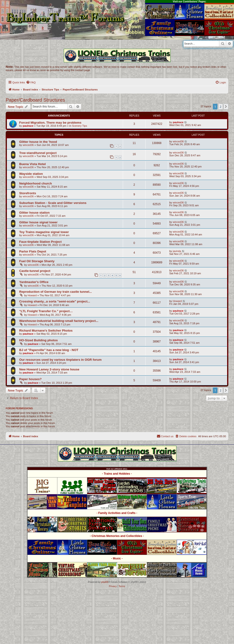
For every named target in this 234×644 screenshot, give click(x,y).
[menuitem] (31, 82)
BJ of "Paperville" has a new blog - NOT (49, 350)
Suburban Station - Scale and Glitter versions (53, 203)
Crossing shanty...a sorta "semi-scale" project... (55, 301)
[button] (226, 107)
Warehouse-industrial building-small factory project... (59, 321)
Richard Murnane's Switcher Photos (46, 331)
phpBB (105, 582)
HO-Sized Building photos (39, 340)
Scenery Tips (80, 126)
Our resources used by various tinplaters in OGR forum (60, 360)
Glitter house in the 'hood (38, 142)
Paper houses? (30, 379)
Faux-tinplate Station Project (40, 242)
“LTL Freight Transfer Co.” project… (46, 311)
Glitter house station (34, 213)
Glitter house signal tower (38, 222)
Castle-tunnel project (35, 271)
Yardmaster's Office (34, 282)
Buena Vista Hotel (32, 164)
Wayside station (31, 174)
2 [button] (221, 107)
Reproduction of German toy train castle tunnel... (55, 292)
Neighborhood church (36, 183)
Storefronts (28, 193)
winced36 (28, 145)
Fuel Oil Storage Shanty (37, 261)
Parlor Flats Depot (33, 251)
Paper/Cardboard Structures (35, 100)
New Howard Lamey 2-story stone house (49, 369)
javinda (177, 251)
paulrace (28, 126)
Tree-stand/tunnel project (38, 153)
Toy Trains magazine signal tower (44, 232)
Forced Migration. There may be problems (50, 123)
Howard (32, 295)
